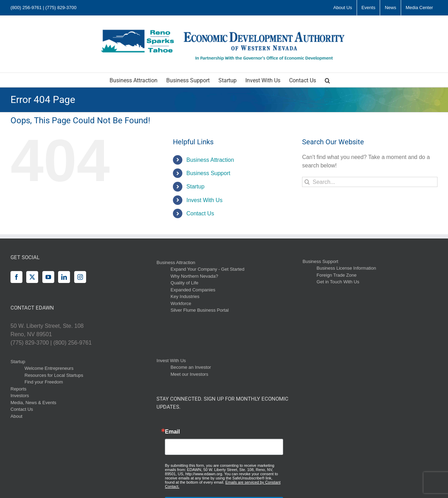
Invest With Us (205, 200)
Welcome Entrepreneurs (49, 368)
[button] (327, 80)
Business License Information (346, 268)
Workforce (181, 303)
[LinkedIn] (64, 277)
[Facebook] (16, 277)
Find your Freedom (44, 382)
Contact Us (200, 213)
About (16, 416)
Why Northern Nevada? (194, 276)
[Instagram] (80, 277)
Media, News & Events (33, 403)
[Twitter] (32, 277)
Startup (196, 186)
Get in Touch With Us (338, 282)
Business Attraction (210, 160)
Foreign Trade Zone (337, 275)
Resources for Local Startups (54, 375)
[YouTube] (48, 277)
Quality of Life (184, 283)
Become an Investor (191, 367)
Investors (20, 396)
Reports (19, 389)
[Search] (307, 182)
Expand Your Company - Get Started (207, 269)
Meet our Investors (189, 374)
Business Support (208, 173)
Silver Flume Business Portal (199, 310)
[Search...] (370, 182)
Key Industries (185, 296)
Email (172, 432)
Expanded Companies (193, 290)
